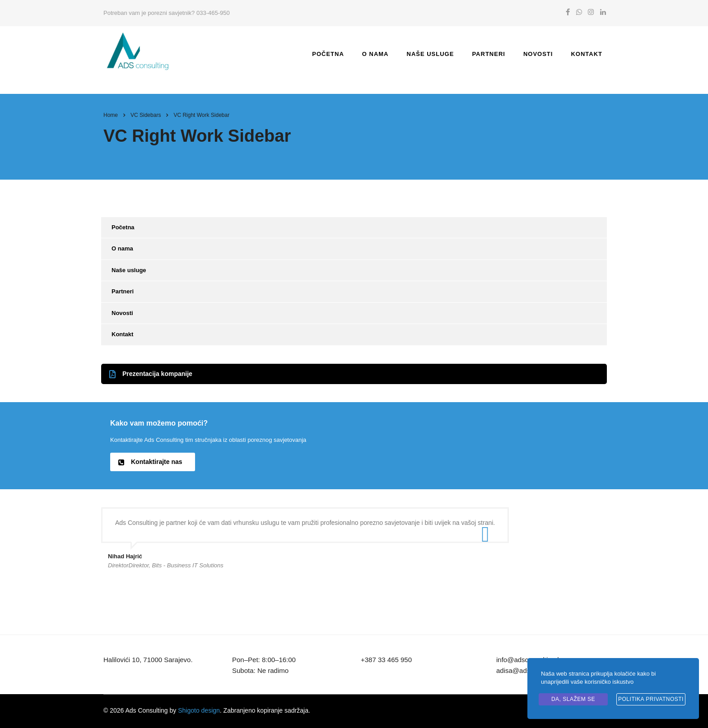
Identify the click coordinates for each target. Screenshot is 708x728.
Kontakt (587, 54)
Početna (328, 54)
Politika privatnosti (651, 699)
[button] (354, 374)
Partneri (488, 54)
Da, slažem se (573, 699)
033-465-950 (213, 13)
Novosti (538, 54)
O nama (375, 54)
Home (111, 115)
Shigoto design (199, 710)
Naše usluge (431, 54)
